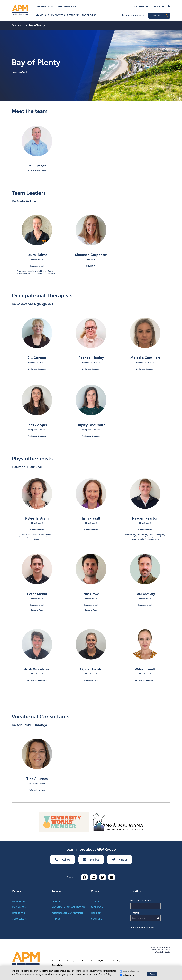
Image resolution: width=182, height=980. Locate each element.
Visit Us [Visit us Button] (120, 860)
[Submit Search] (158, 918)
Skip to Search (67, 5)
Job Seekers (89, 15)
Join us (50, 6)
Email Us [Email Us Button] (91, 860)
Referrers (73, 15)
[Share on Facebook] (84, 877)
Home (37, 6)
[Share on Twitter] (103, 877)
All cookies (128, 975)
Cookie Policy (105, 974)
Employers (58, 15)
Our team (58, 6)
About (44, 6)
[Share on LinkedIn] (93, 877)
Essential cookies (131, 971)
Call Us (62, 860)
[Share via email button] (112, 877)
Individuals (42, 15)
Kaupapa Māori (70, 6)
